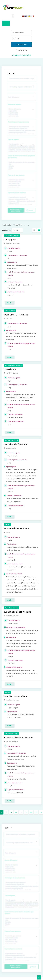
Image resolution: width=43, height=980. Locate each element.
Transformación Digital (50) (21, 129)
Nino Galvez (10, 369)
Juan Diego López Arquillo (18, 612)
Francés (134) (21, 115)
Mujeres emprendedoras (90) (21, 199)
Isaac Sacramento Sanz (16, 696)
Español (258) (21, 113)
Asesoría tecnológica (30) (21, 132)
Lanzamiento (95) (21, 186)
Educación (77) (21, 203)
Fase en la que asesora (16, 175)
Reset (30, 210)
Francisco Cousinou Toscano (18, 737)
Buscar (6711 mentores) (16, 210)
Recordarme (22, 50)
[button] (13, 16)
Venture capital (10, 311)
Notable (21, 166)
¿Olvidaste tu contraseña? (21, 55)
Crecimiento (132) (21, 182)
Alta (21, 164)
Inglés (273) (21, 111)
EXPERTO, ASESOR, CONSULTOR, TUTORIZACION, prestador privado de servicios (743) (21, 150)
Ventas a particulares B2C (13, 365)
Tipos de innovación (11, 440)
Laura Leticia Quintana (16, 444)
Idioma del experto (15, 104)
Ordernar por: (6, 230)
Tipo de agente (13, 140)
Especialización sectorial (17, 193)
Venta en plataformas (12, 236)
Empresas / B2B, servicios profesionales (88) (21, 201)
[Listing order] (17, 230)
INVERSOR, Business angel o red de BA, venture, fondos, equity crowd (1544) (21, 146)
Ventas (7, 524)
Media (21, 168)
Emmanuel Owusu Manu (16, 528)
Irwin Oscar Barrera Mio (16, 315)
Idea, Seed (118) (21, 184)
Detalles (10, 303)
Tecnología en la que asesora (18, 122)
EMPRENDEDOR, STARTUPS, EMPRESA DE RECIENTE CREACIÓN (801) (21, 148)
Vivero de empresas (11, 734)
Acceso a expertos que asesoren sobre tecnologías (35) (21, 130)
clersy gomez (11, 240)
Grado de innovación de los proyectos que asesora (21, 157)
